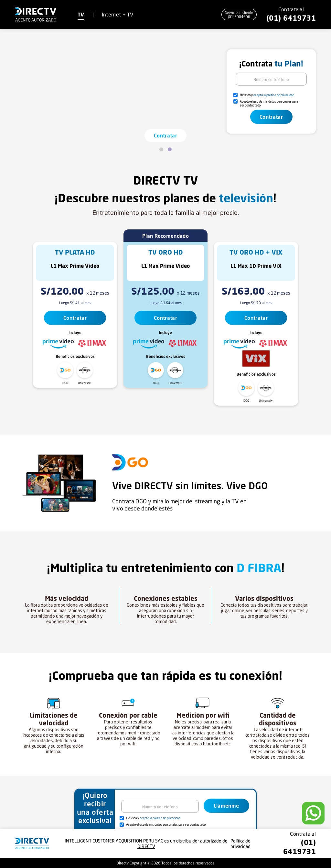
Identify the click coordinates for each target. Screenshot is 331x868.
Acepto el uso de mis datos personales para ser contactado (269, 103)
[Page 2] (170, 149)
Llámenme (226, 806)
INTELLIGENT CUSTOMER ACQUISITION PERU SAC (114, 841)
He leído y (267, 95)
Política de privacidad (240, 843)
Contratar (165, 136)
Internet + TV (118, 15)
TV (81, 15)
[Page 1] (161, 149)
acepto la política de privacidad (274, 95)
